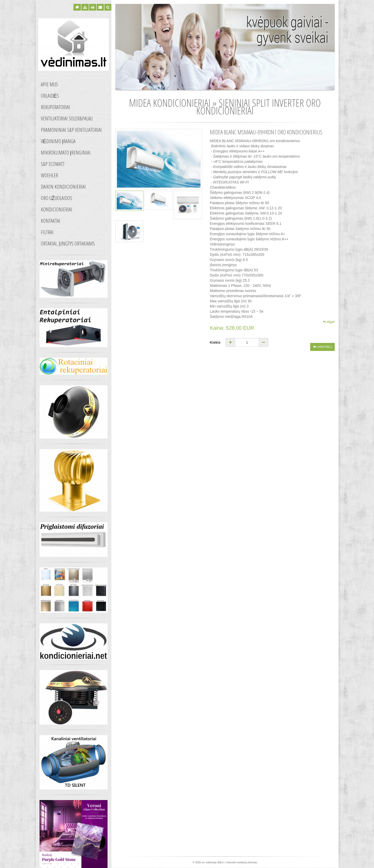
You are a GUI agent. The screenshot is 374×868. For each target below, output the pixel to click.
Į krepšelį (322, 342)
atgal (329, 322)
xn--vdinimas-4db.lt (212, 862)
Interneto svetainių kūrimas (242, 862)
